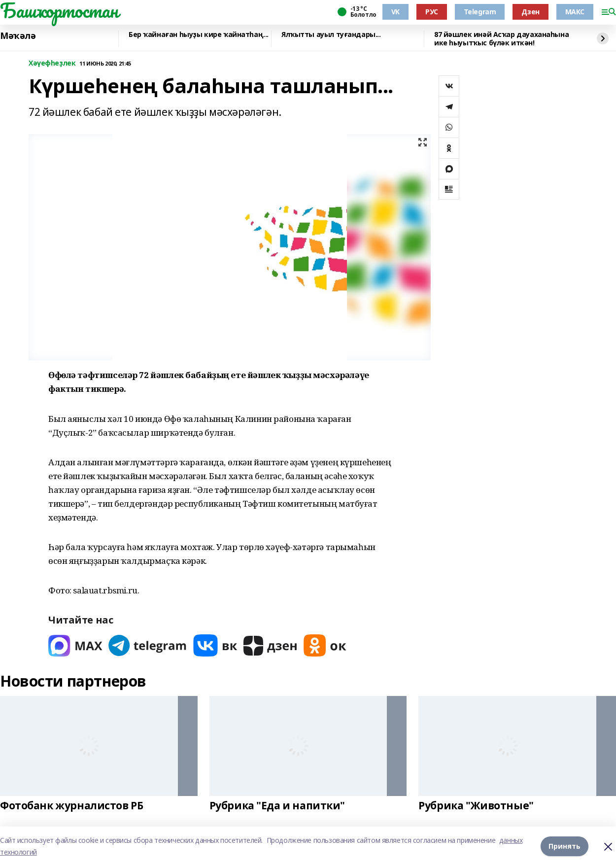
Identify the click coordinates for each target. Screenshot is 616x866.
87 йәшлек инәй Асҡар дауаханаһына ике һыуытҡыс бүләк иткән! (501, 39)
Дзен (530, 12)
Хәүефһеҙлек (52, 63)
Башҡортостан (59, 10)
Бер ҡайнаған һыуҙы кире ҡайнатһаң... (199, 35)
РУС (432, 12)
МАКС (575, 12)
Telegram (480, 12)
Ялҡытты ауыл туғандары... (331, 35)
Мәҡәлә (18, 36)
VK (395, 12)
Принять (565, 846)
